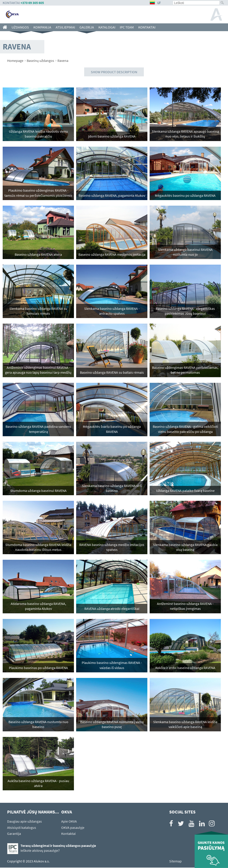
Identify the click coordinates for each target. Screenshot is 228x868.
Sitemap (175, 862)
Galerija (87, 27)
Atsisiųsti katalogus (22, 828)
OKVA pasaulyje (73, 828)
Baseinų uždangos (40, 61)
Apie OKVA (69, 822)
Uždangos (20, 27)
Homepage (15, 61)
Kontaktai (147, 27)
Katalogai (107, 27)
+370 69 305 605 (32, 3)
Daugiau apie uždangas (24, 822)
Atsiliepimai (65, 27)
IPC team (127, 27)
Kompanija (42, 27)
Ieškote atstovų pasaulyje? (40, 851)
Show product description (114, 72)
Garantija (14, 834)
